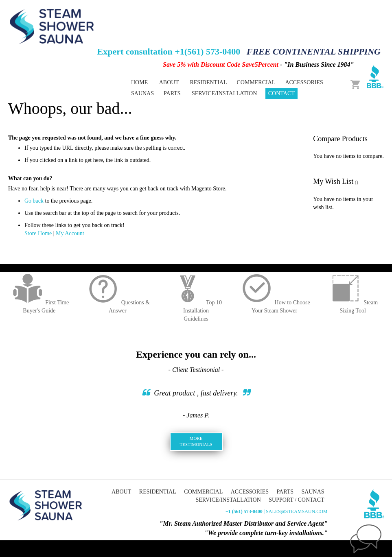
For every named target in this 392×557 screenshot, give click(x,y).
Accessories (250, 492)
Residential (158, 492)
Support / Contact (296, 500)
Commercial (203, 492)
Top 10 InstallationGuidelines (196, 311)
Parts (285, 492)
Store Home (38, 233)
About (169, 82)
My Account (70, 233)
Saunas (313, 492)
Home (139, 82)
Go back (34, 201)
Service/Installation (224, 93)
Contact (281, 93)
